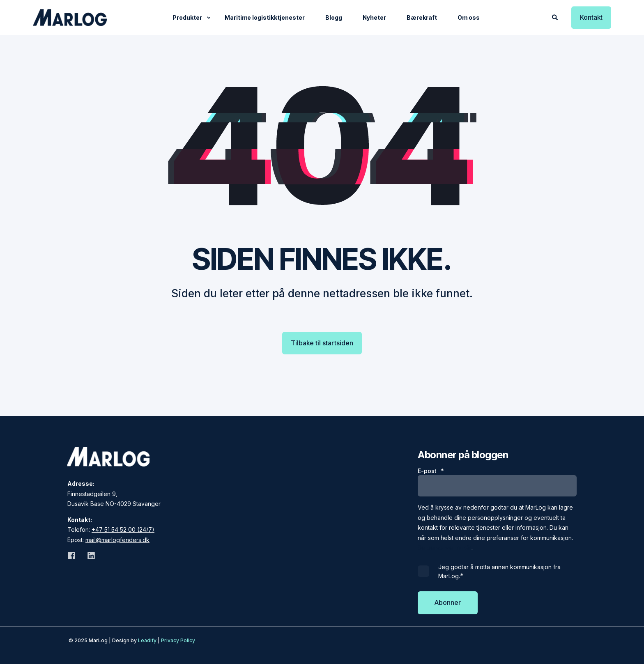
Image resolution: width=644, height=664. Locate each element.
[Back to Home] (70, 17)
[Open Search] (555, 17)
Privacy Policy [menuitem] (178, 640)
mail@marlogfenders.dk (117, 540)
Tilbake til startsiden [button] (322, 343)
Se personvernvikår (445, 548)
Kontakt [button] (591, 17)
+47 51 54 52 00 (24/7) (123, 530)
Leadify (147, 640)
